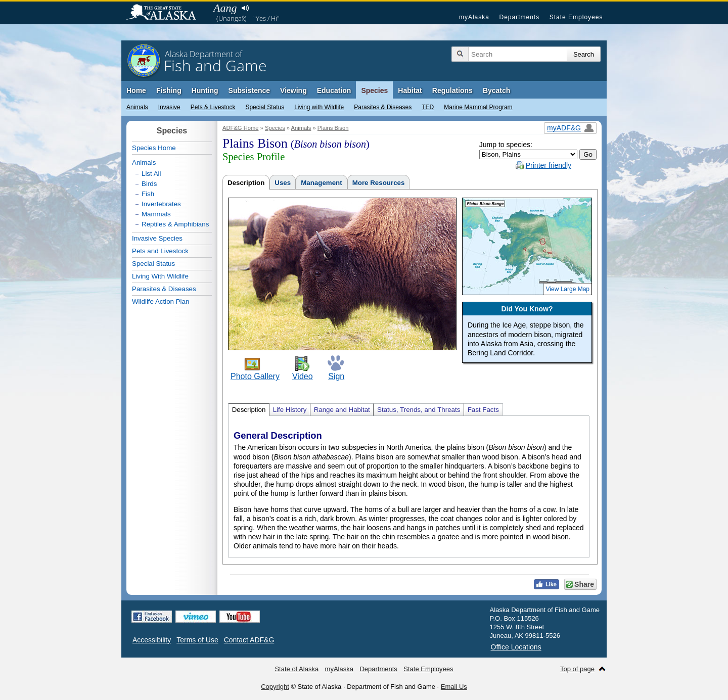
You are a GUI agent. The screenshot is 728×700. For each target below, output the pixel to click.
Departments (519, 17)
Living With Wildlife (160, 276)
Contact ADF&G (249, 640)
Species (374, 90)
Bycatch (496, 90)
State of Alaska (166, 13)
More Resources (379, 183)
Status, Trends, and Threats (419, 410)
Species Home (154, 148)
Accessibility (152, 640)
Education (334, 90)
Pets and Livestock (160, 251)
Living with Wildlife (319, 107)
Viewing (293, 90)
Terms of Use (197, 640)
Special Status (265, 107)
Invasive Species (157, 238)
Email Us (454, 687)
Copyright (275, 687)
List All (151, 174)
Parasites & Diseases (383, 107)
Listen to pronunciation (245, 8)
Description (246, 183)
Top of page (577, 669)
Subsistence (249, 90)
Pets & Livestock (213, 107)
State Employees (576, 17)
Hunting (205, 90)
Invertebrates (161, 204)
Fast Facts (483, 410)
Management (321, 183)
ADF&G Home (241, 128)
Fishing (169, 90)
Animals (137, 107)
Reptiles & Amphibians (175, 224)
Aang (225, 8)
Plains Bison (333, 128)
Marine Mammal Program (478, 107)
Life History (290, 410)
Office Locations (516, 647)
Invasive (169, 107)
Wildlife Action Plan (161, 301)
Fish (148, 194)
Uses (283, 183)
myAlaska (474, 17)
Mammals (156, 214)
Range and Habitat (342, 410)
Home (136, 90)
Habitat (410, 90)
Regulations (452, 90)
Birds (149, 184)
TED (428, 107)
